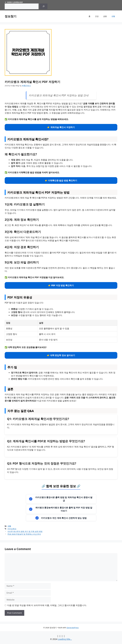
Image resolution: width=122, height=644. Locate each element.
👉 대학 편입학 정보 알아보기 (61, 355)
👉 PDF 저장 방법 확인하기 (61, 285)
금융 (105, 16)
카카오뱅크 (12, 529)
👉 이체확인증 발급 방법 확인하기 (61, 180)
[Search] (44, 6)
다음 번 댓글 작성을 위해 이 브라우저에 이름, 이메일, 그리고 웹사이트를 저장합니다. (47, 605)
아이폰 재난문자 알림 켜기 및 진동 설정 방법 (25, 531)
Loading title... (65, 639)
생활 (113, 16)
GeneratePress (73, 628)
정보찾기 (11, 16)
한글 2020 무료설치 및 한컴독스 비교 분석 (24, 534)
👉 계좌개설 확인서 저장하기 (61, 127)
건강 (97, 16)
